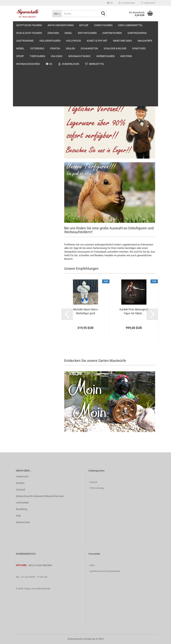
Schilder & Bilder (25, 204)
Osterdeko (22, 173)
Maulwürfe (22, 158)
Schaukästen (23, 196)
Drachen (21, 82)
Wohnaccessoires (26, 265)
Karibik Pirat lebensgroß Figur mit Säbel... (134, 311)
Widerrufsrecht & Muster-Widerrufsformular (40, 496)
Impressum (22, 476)
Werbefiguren (23, 250)
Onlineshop (74, 639)
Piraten (20, 181)
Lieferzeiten (22, 503)
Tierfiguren (22, 227)
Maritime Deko (24, 150)
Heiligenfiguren (24, 128)
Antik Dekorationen (27, 43)
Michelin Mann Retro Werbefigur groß (85, 311)
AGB (18, 516)
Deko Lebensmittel (26, 66)
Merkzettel (148, 3)
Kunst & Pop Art (25, 143)
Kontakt (20, 483)
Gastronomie (23, 120)
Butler (19, 51)
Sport (19, 219)
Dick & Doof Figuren (27, 74)
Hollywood (22, 135)
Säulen (20, 189)
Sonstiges (22, 212)
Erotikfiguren (23, 97)
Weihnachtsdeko (25, 242)
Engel (19, 89)
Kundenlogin (127, 3)
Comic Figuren (24, 59)
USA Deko (22, 235)
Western (21, 258)
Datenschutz (23, 522)
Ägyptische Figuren (27, 36)
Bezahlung (22, 509)
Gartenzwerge (24, 112)
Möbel (19, 166)
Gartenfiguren (24, 105)
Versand (20, 490)
